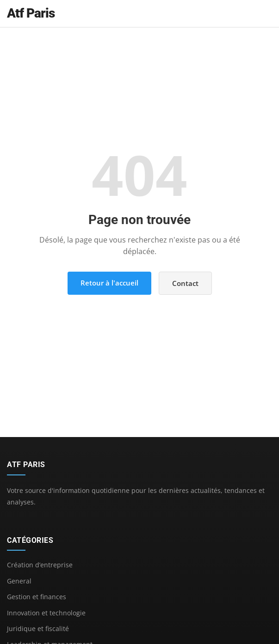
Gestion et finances (37, 597)
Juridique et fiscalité (38, 629)
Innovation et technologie (46, 613)
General (19, 581)
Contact (185, 283)
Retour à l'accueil (109, 283)
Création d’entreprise (40, 565)
